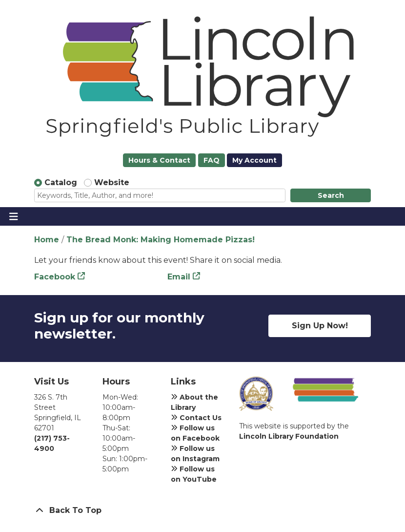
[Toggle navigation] (13, 216)
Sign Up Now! (320, 326)
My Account (254, 160)
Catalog (61, 182)
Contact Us (196, 418)
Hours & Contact (159, 160)
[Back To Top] (202, 511)
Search (331, 195)
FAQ (212, 160)
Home (47, 240)
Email (179, 277)
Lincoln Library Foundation (289, 436)
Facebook (55, 277)
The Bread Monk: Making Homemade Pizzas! (161, 240)
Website (112, 182)
